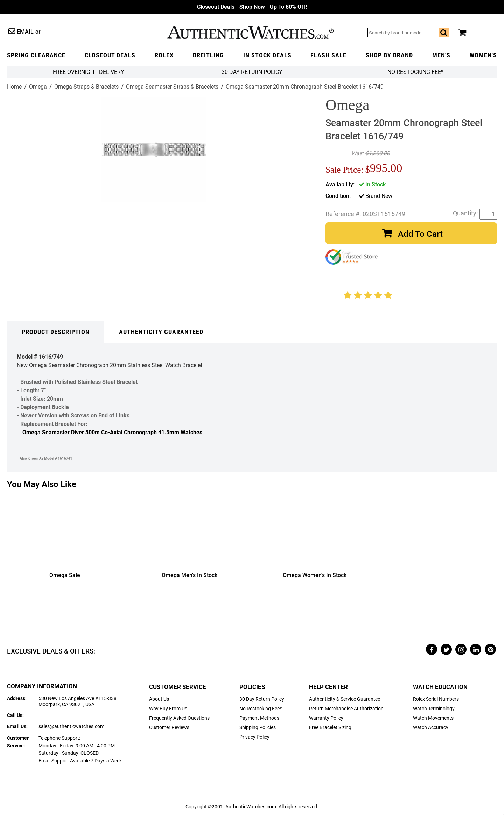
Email (25, 32)
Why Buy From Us (168, 709)
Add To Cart (420, 234)
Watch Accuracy (431, 728)
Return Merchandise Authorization (346, 709)
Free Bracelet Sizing (330, 728)
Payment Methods (259, 718)
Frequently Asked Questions (179, 718)
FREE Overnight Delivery (89, 72)
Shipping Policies (258, 728)
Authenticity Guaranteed (161, 332)
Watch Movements (433, 718)
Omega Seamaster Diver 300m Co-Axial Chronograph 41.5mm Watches (112, 432)
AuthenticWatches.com (250, 32)
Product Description (56, 332)
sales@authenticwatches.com (71, 727)
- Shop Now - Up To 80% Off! (252, 7)
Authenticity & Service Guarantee (345, 699)
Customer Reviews (169, 728)
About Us (159, 699)
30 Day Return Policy (262, 699)
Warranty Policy (326, 718)
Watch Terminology (434, 709)
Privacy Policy (254, 737)
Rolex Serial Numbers (436, 699)
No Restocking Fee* (415, 72)
